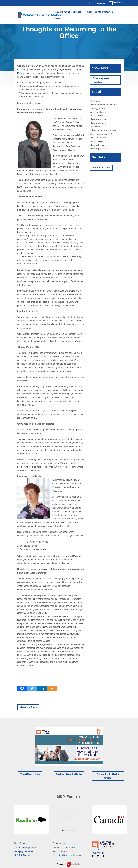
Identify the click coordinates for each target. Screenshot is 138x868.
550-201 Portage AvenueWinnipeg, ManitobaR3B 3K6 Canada (26, 851)
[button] (69, 746)
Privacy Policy (98, 853)
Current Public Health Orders (108, 776)
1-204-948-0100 (68, 848)
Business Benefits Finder (69, 774)
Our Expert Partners (100, 12)
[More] (52, 688)
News (58, 19)
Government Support (68, 12)
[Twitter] (32, 688)
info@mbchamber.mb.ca (71, 855)
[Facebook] (22, 688)
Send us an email (101, 168)
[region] (69, 746)
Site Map (96, 850)
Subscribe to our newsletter (101, 80)
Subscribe (101, 3)
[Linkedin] (42, 688)
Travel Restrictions (30, 774)
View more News (28, 707)
